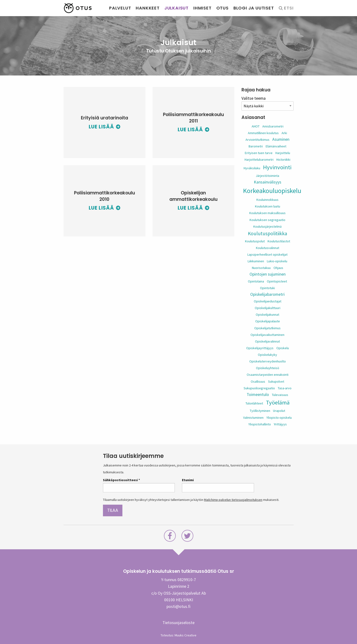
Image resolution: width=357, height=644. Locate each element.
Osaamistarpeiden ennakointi (268, 375)
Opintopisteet (277, 281)
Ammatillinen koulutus (263, 133)
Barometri (256, 146)
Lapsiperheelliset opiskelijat (267, 254)
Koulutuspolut (255, 241)
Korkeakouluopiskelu (272, 191)
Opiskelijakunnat (267, 315)
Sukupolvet (276, 381)
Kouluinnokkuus (267, 200)
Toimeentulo (258, 395)
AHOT (256, 126)
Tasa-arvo (285, 388)
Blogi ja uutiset (254, 8)
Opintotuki (267, 288)
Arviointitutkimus (257, 140)
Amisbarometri (273, 126)
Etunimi (188, 480)
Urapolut (279, 411)
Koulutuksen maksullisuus (267, 213)
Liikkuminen (256, 261)
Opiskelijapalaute (268, 321)
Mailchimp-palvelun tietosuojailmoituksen (233, 500)
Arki (284, 133)
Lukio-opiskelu (277, 261)
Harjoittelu (283, 153)
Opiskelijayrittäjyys (260, 348)
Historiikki (283, 160)
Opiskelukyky (267, 355)
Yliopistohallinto (260, 424)
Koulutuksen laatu (268, 206)
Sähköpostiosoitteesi (121, 480)
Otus (223, 8)
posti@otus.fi (178, 606)
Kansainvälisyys (268, 182)
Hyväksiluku (252, 168)
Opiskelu (283, 348)
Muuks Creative (185, 635)
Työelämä (278, 402)
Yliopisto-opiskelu (279, 418)
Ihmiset (202, 8)
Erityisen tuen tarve (259, 153)
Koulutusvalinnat (268, 248)
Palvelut (120, 8)
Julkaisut (176, 8)
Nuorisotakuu (261, 268)
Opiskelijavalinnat (267, 341)
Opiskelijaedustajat (268, 301)
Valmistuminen (253, 418)
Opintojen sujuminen (268, 274)
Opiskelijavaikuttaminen (267, 335)
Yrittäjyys (280, 424)
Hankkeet (148, 8)
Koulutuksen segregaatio (267, 220)
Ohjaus (278, 268)
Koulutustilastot (279, 241)
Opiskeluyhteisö (268, 368)
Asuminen (281, 139)
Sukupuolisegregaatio (259, 388)
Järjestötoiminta (267, 176)
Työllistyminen (260, 411)
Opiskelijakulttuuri (268, 308)
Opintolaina (256, 281)
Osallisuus (258, 381)
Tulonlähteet (254, 403)
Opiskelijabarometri (267, 294)
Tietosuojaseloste (178, 623)
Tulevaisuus (280, 395)
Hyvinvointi (277, 167)
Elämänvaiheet (276, 146)
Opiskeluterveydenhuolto (268, 361)
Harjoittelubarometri (259, 160)
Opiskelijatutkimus (267, 328)
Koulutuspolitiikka (268, 233)
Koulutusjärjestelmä (267, 226)
